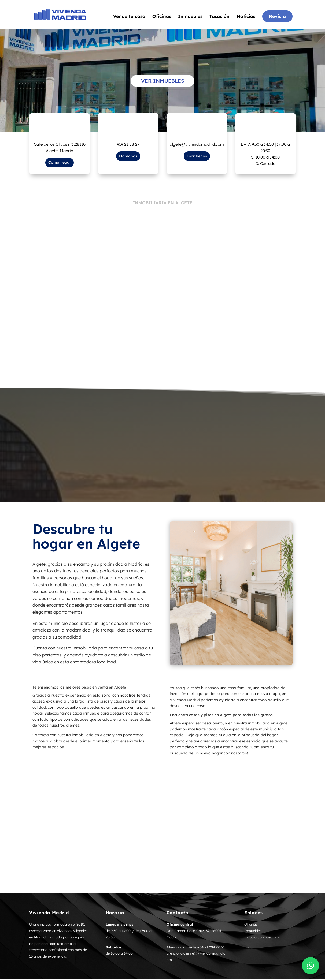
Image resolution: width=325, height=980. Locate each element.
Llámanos (128, 157)
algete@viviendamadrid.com (197, 145)
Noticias (246, 17)
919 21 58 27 (128, 145)
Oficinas (162, 17)
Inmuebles (190, 17)
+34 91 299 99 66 (211, 948)
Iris (247, 948)
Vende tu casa (129, 17)
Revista (277, 17)
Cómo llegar (60, 163)
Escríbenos (197, 157)
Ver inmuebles (162, 81)
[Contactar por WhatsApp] (311, 966)
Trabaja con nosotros (262, 938)
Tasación (219, 17)
